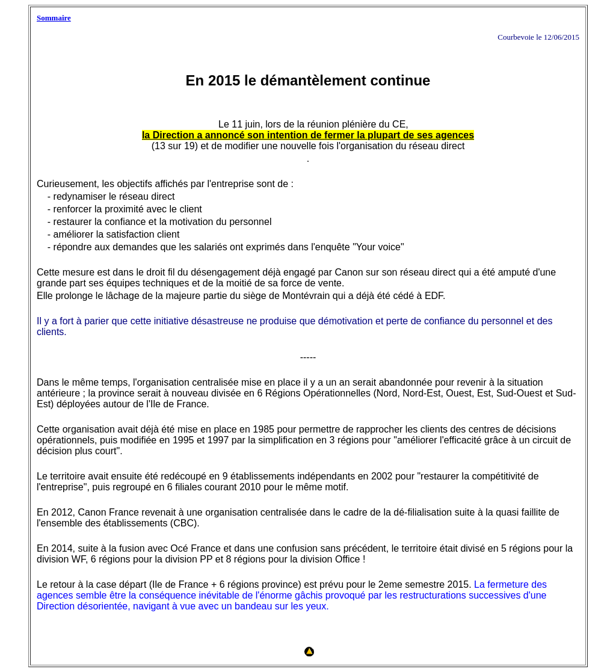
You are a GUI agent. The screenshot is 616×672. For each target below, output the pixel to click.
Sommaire (54, 18)
